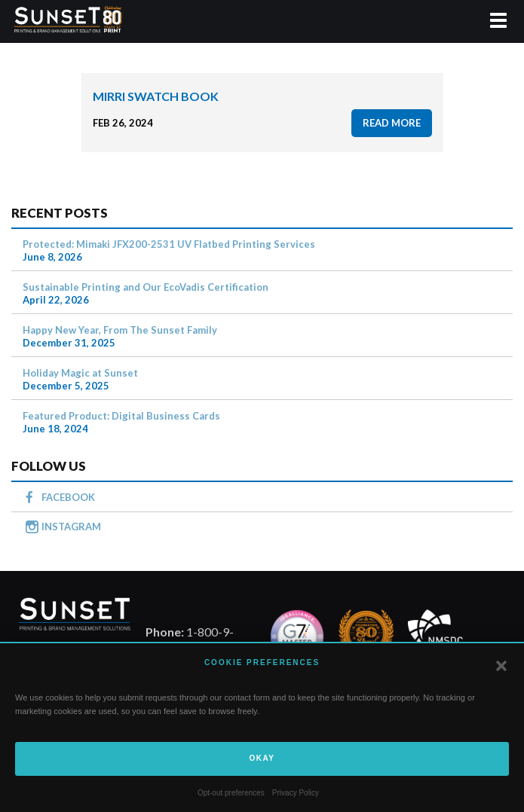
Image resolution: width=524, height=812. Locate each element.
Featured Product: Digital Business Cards (121, 416)
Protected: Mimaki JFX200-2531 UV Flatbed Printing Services (169, 244)
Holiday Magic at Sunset (80, 373)
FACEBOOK (68, 497)
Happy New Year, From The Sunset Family (120, 330)
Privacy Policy (296, 793)
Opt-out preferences (231, 793)
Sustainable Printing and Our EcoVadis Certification (146, 287)
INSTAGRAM (71, 527)
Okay (262, 758)
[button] (501, 666)
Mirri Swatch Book (156, 96)
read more (392, 123)
